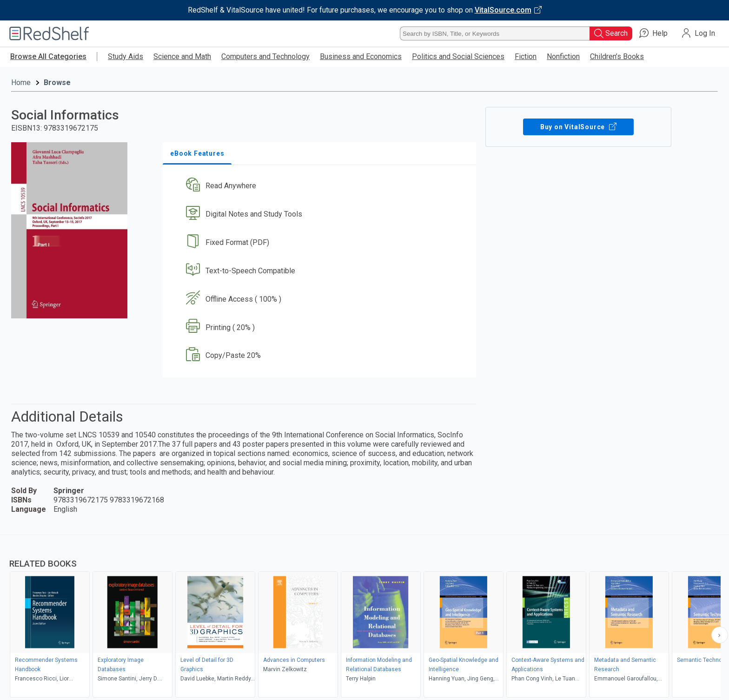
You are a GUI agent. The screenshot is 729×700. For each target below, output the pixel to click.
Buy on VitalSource (579, 127)
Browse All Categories (48, 56)
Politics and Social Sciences (458, 56)
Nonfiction (563, 56)
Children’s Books (617, 56)
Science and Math (182, 56)
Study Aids (126, 56)
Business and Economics (361, 56)
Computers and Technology (265, 56)
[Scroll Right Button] (720, 635)
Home (21, 83)
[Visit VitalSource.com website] (364, 10)
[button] (321, 186)
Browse (57, 83)
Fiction (526, 56)
